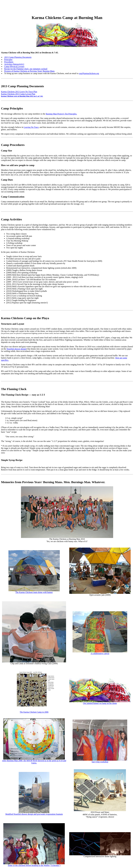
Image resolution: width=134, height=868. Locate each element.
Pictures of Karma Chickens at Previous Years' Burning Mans (29, 71)
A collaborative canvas (100, 653)
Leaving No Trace (31, 127)
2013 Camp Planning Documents (18, 57)
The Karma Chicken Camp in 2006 (34, 712)
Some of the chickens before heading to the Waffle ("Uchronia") (34, 865)
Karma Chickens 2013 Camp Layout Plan (18, 94)
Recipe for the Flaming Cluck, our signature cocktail (26, 69)
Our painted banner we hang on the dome (100, 703)
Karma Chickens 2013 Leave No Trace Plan (19, 92)
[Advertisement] (48, 7)
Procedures (9, 62)
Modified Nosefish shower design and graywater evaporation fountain (34, 814)
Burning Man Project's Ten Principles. (61, 114)
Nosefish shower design (16, 349)
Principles (8, 60)
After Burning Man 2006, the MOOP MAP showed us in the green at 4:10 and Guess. (34, 762)
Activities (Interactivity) (14, 64)
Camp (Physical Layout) (14, 66)
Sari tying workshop (100, 762)
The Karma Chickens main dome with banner (34, 592)
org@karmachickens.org (89, 73)
